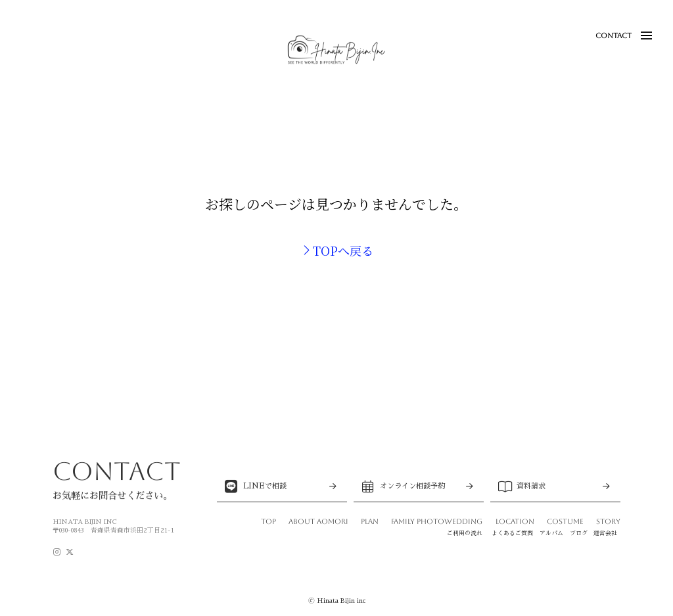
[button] (646, 36)
